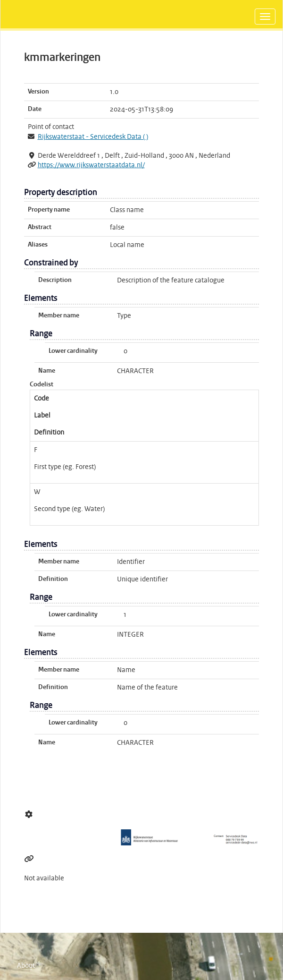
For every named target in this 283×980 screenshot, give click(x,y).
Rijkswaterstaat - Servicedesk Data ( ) (93, 137)
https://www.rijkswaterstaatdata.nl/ (91, 165)
